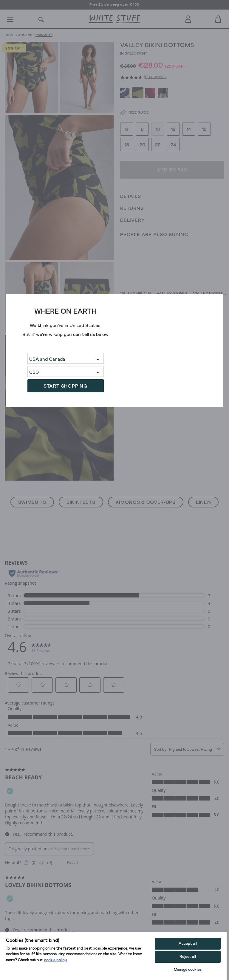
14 (189, 129)
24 (173, 144)
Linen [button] (204, 502)
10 (158, 129)
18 (127, 144)
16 (204, 129)
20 (142, 144)
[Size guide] (131, 112)
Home (10, 35)
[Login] (188, 18)
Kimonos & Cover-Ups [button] (146, 502)
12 (173, 129)
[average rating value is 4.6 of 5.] (132, 78)
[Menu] (11, 19)
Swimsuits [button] (32, 502)
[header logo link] (114, 19)
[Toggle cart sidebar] (218, 19)
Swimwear (44, 35)
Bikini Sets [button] (81, 502)
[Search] (41, 19)
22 (158, 144)
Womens (25, 35)
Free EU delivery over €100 (114, 5)
